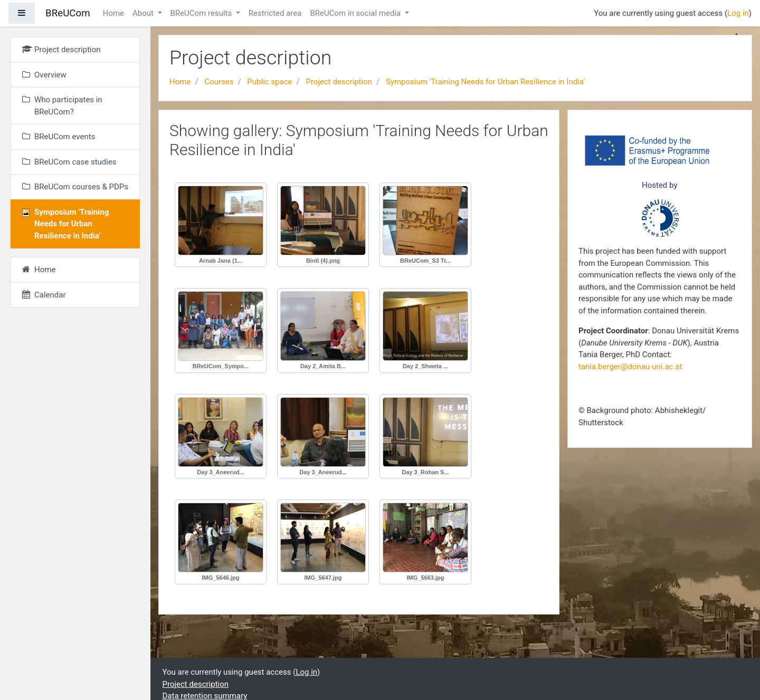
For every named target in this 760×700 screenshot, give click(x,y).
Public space (269, 82)
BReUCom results (202, 13)
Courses (219, 82)
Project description (339, 82)
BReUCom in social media (356, 13)
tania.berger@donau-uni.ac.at (630, 367)
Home (113, 13)
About (144, 13)
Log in (738, 13)
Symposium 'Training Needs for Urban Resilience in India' (485, 82)
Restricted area (275, 13)
